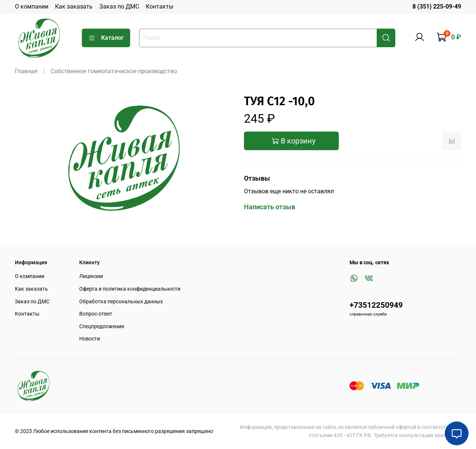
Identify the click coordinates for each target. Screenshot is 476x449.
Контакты (160, 7)
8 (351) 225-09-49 (437, 7)
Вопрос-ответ (96, 314)
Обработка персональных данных (121, 302)
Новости (90, 339)
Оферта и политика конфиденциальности (130, 289)
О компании (32, 7)
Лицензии (91, 276)
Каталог (106, 38)
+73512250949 (376, 305)
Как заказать (74, 7)
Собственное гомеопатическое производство (114, 71)
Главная (26, 71)
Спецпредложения (102, 327)
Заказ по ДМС (119, 7)
